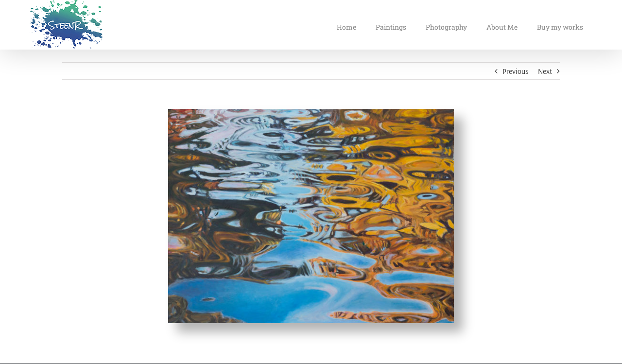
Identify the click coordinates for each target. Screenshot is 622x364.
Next (545, 71)
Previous (516, 71)
